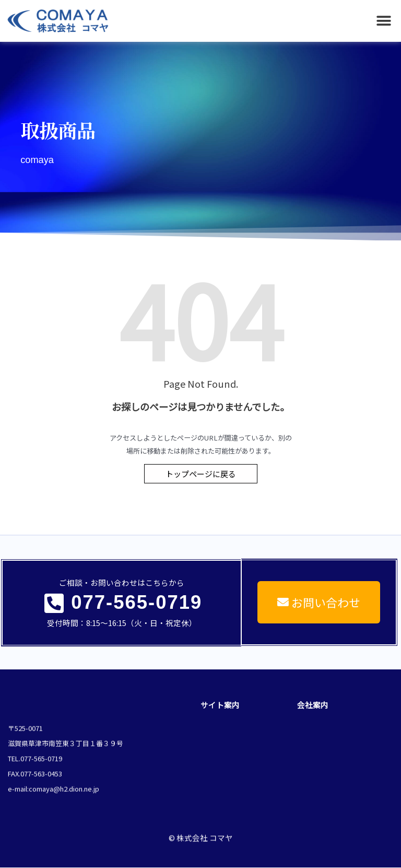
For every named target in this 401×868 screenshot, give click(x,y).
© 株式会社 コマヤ (201, 830)
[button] (384, 21)
